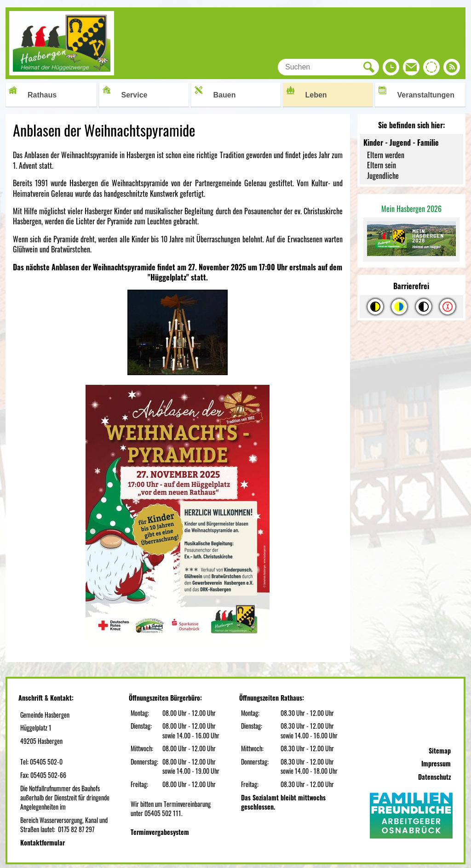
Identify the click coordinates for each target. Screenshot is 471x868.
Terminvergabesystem (160, 832)
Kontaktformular (43, 842)
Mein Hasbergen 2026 (411, 209)
